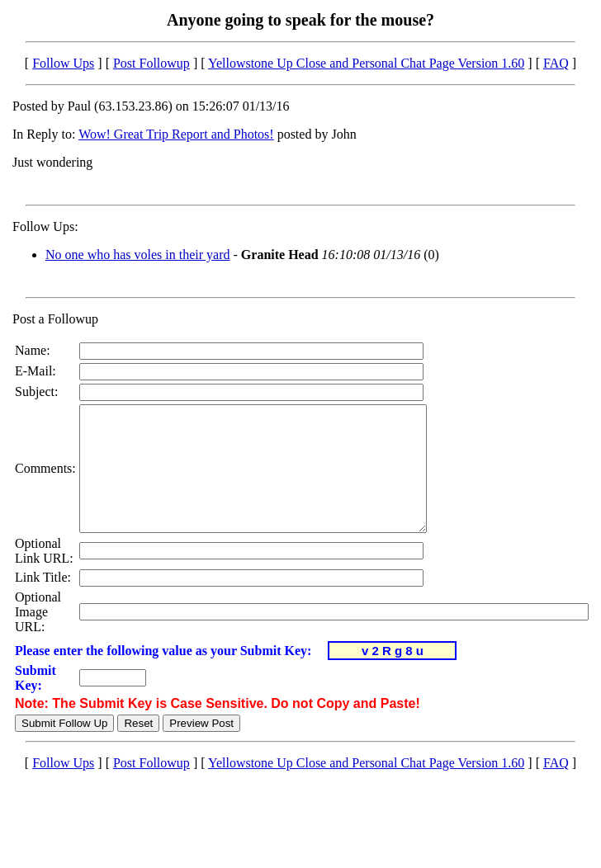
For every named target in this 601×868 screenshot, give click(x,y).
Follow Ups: (45, 226)
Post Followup (151, 63)
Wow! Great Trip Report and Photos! (176, 134)
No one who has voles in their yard (138, 255)
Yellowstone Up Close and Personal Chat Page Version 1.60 (366, 63)
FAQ (556, 63)
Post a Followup (55, 319)
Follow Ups (63, 63)
